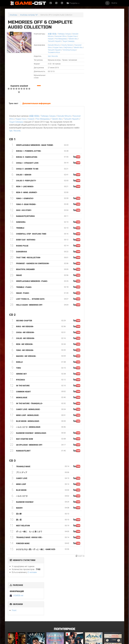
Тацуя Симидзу (68, 41)
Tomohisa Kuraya (70, 50)
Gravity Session (67, 45)
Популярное (64, 569)
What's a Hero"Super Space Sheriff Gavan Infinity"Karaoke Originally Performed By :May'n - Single (55, 595)
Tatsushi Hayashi (54, 41)
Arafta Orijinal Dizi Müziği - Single (35, 592)
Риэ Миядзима (61, 39)
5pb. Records (53, 56)
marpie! (50, 39)
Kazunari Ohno (60, 36)
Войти (114, 3)
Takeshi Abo (73, 39)
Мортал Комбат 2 (73, 621)
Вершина (11, 591)
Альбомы (14, 15)
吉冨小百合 (52, 34)
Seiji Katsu (68, 47)
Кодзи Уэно (72, 36)
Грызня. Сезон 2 (53, 621)
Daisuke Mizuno (54, 45)
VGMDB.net (95, 50)
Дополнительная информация (36, 103)
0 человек (109, 27)
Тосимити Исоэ (54, 52)
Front (91, 65)
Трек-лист (13, 103)
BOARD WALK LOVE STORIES (111, 592)
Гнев (29, 621)
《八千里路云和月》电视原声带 (93, 592)
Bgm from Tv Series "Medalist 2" (93, 621)
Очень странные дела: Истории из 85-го (16, 622)
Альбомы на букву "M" (29, 15)
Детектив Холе (72, 591)
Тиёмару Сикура (64, 34)
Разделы (73, 3)
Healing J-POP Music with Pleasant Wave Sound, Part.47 (112, 622)
